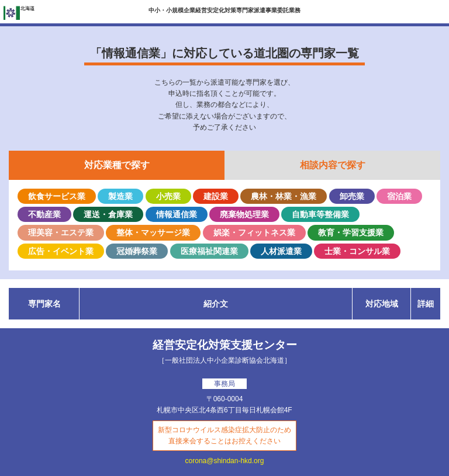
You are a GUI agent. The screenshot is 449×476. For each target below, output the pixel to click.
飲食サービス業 (57, 196)
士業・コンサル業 (357, 251)
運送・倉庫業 (108, 214)
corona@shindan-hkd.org (225, 461)
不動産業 (44, 214)
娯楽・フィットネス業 (254, 232)
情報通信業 (177, 214)
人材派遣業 (281, 251)
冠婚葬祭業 (137, 251)
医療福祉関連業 (209, 251)
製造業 (120, 196)
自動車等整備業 (320, 214)
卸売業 (352, 196)
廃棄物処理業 (244, 214)
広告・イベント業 (61, 251)
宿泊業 (399, 196)
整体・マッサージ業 (153, 232)
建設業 (216, 196)
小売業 (168, 196)
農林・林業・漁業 (284, 196)
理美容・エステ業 (61, 232)
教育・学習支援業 (351, 232)
